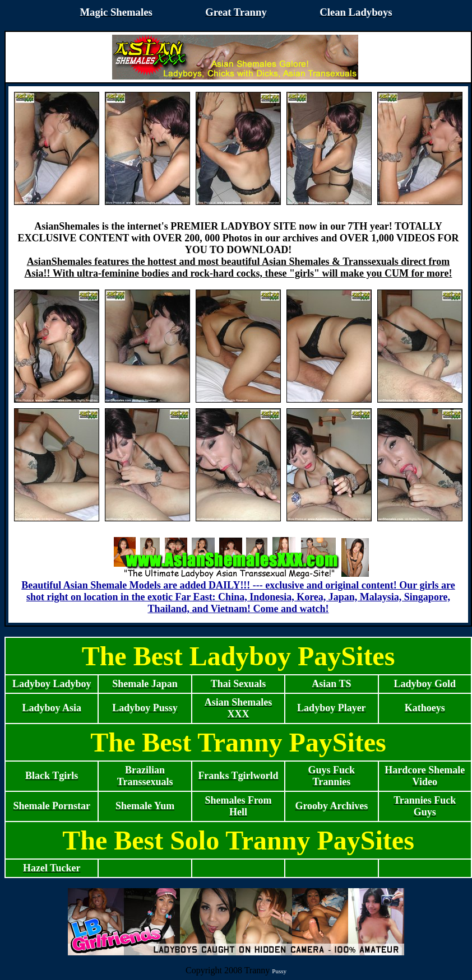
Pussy (279, 971)
